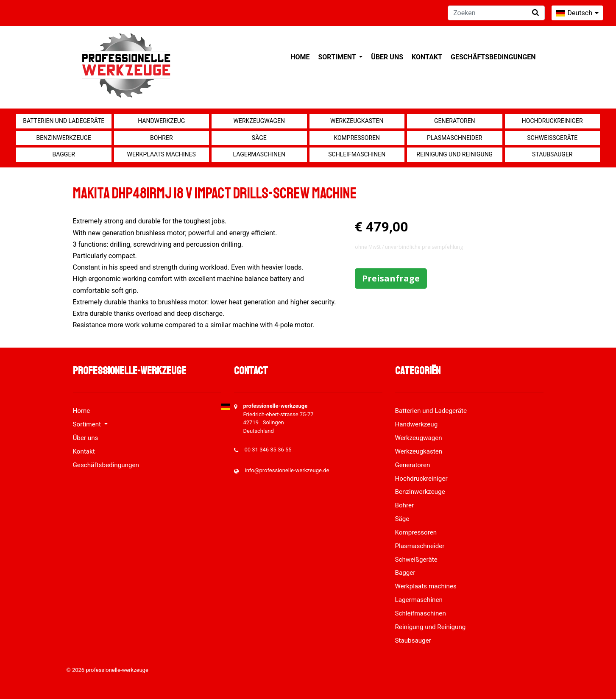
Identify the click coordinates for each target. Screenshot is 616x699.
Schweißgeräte (552, 138)
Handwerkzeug (161, 121)
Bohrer (162, 138)
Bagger (64, 154)
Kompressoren (357, 138)
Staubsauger (552, 154)
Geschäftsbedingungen (493, 57)
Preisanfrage (391, 278)
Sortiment (338, 57)
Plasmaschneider (454, 138)
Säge (259, 138)
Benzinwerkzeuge (64, 138)
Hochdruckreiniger (552, 121)
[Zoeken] (496, 13)
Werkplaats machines (162, 154)
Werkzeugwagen (259, 121)
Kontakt (427, 57)
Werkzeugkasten (357, 121)
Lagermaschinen (259, 154)
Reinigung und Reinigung (454, 154)
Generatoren (455, 121)
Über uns (387, 57)
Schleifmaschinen (357, 154)
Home (300, 57)
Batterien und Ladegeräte (64, 121)
